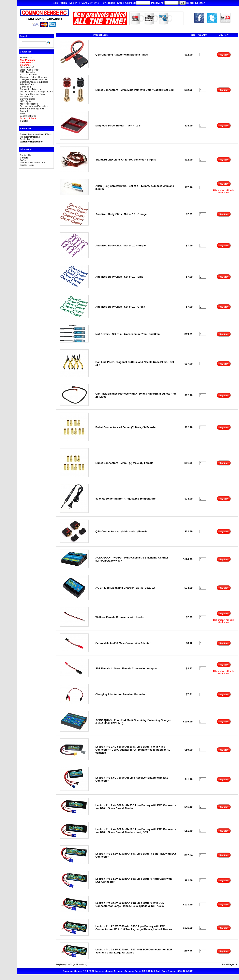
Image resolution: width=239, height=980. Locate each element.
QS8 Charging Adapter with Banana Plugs (122, 55)
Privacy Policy (27, 165)
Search (24, 36)
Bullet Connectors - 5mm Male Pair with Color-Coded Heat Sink (135, 90)
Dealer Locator (196, 3)
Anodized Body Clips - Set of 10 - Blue (119, 277)
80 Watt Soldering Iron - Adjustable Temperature (125, 499)
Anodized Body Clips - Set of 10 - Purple (121, 246)
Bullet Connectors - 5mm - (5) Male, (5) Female (124, 463)
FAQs (23, 160)
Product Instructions (30, 137)
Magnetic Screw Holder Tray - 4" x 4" (118, 126)
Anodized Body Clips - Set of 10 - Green (120, 307)
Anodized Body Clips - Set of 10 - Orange (121, 214)
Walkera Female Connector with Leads (119, 617)
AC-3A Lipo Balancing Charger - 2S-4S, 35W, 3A (125, 588)
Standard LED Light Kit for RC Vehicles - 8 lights (126, 160)
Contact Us (26, 155)
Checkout (109, 3)
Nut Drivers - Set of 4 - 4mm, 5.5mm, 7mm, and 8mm (128, 334)
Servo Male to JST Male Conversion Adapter (123, 643)
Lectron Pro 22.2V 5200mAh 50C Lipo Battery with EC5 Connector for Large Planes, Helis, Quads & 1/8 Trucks (130, 904)
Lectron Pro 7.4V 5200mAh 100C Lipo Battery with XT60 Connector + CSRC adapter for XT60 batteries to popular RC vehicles (133, 750)
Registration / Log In (64, 3)
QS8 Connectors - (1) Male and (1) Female (121, 531)
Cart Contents (90, 3)
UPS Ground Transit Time (33, 163)
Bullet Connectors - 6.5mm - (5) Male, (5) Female (125, 427)
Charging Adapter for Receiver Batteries (121, 694)
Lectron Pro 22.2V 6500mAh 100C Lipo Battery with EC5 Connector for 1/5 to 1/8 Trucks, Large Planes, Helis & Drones (134, 928)
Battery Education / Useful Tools (36, 134)
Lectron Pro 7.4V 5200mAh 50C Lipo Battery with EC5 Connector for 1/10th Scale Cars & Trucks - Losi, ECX (136, 831)
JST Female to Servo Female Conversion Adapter (126, 668)
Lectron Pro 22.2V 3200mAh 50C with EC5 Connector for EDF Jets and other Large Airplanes (134, 951)
